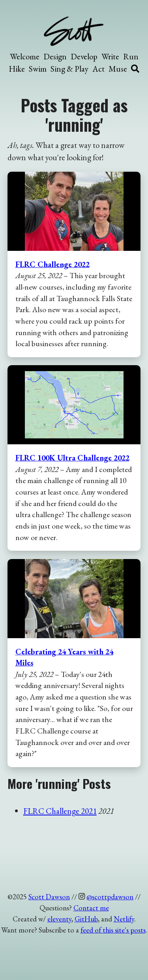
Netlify (124, 919)
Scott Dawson (49, 897)
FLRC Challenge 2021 (60, 811)
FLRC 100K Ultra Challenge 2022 (72, 458)
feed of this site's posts (113, 930)
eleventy (59, 919)
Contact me (91, 908)
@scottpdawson (110, 897)
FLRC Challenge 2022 (52, 264)
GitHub (86, 919)
